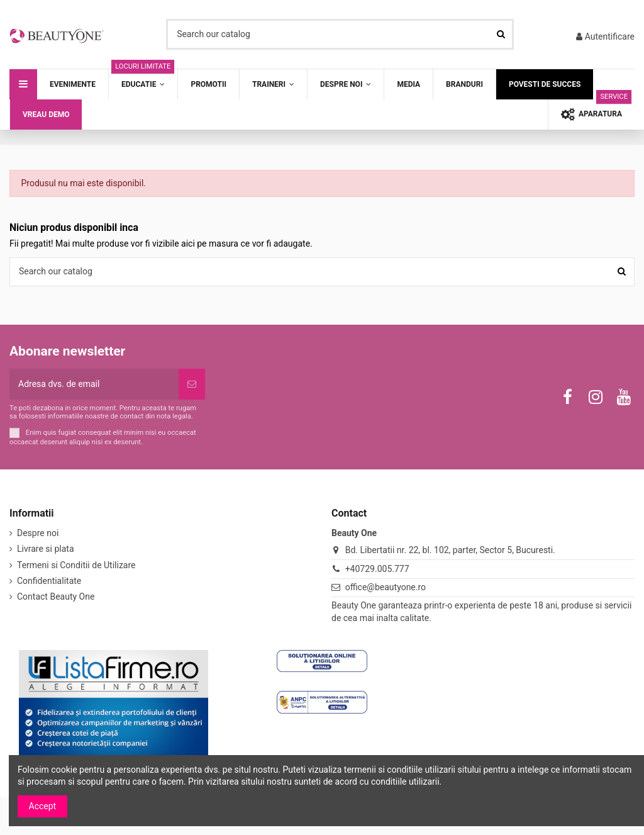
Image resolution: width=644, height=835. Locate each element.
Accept (43, 806)
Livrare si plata (46, 549)
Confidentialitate (49, 581)
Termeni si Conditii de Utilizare (76, 565)
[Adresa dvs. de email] (94, 384)
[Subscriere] (192, 384)
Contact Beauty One (56, 597)
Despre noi (38, 533)
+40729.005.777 (377, 569)
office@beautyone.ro (386, 587)
